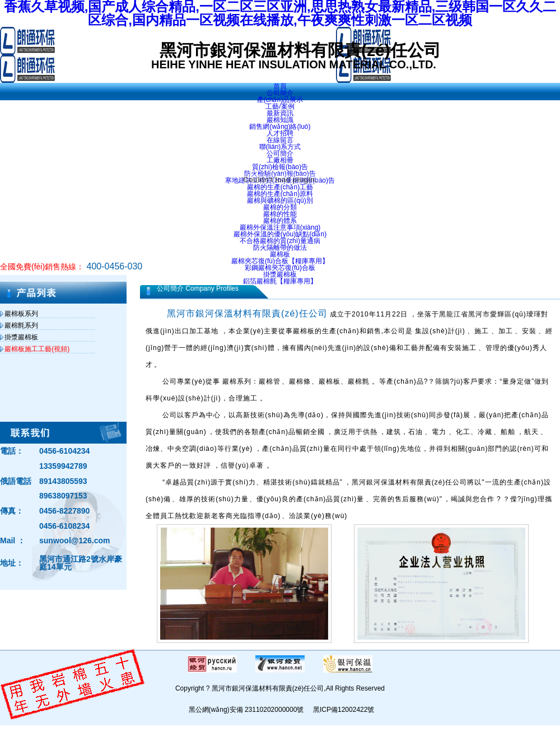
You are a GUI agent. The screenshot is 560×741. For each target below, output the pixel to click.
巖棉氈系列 (21, 325)
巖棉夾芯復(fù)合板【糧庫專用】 (280, 261)
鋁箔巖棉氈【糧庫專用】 (280, 281)
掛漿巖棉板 (280, 274)
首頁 (280, 86)
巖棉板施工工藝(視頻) (37, 349)
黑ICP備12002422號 (344, 710)
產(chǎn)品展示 (280, 100)
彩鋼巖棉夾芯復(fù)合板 (280, 268)
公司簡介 (280, 93)
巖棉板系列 (21, 314)
